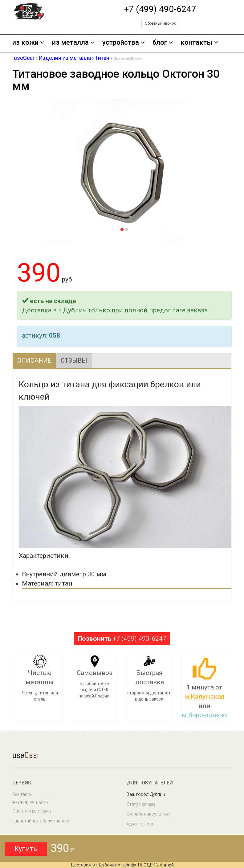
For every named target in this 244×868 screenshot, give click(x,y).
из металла (73, 43)
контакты (199, 43)
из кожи (28, 43)
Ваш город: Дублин (146, 794)
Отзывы (74, 360)
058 (55, 335)
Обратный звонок (160, 23)
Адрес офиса (140, 824)
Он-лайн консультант (148, 814)
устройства (124, 43)
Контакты (22, 794)
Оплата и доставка (32, 811)
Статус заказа (141, 804)
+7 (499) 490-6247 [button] (122, 639)
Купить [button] (26, 849)
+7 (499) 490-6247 (160, 9)
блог (163, 43)
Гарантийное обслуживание (41, 821)
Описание (34, 360)
